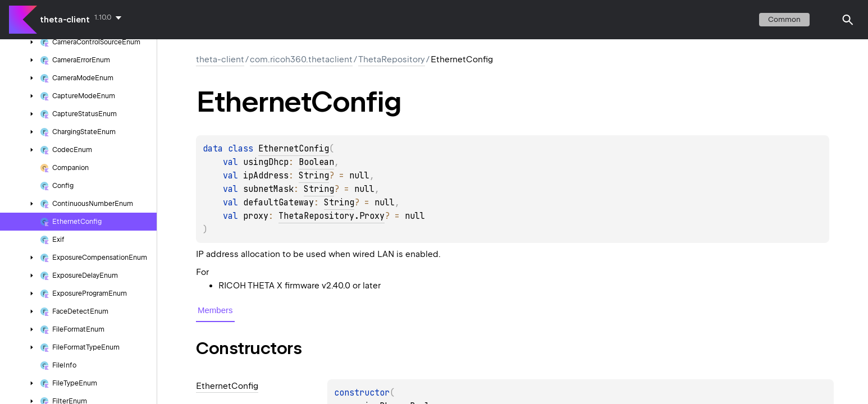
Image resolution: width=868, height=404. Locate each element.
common (784, 19)
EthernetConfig (294, 149)
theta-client (65, 20)
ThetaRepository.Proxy (332, 216)
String (314, 176)
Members (215, 310)
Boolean (316, 162)
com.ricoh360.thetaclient (301, 59)
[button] (848, 20)
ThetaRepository (392, 59)
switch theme (825, 20)
